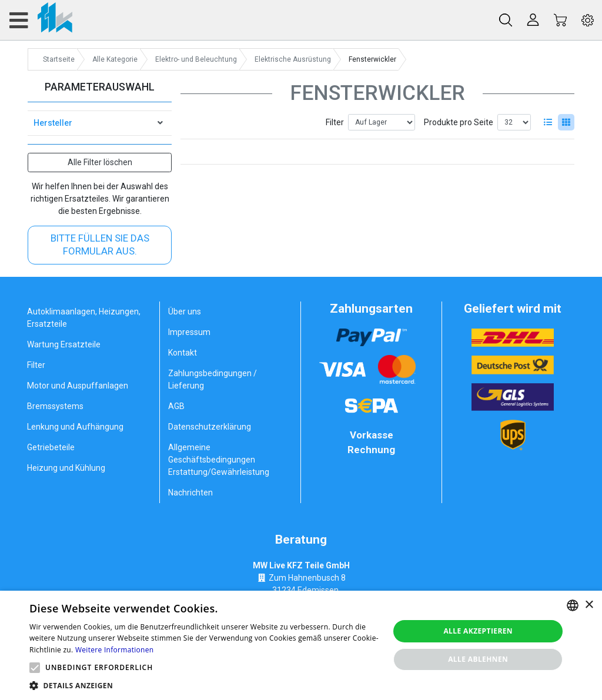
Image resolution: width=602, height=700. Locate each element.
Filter (335, 122)
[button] (35, 668)
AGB (176, 406)
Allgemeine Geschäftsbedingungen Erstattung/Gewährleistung (219, 460)
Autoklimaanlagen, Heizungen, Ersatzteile (84, 318)
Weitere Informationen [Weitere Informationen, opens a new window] (115, 650)
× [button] (589, 605)
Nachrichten (190, 493)
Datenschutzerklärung (210, 427)
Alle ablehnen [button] (478, 659)
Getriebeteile (51, 447)
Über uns (185, 312)
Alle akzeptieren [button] (478, 631)
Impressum (189, 332)
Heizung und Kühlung (66, 468)
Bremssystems (55, 406)
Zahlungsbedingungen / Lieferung (213, 379)
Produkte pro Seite (459, 122)
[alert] (301, 645)
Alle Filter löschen (100, 162)
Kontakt (183, 353)
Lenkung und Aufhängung (75, 427)
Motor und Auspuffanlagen (78, 386)
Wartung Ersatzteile (64, 344)
